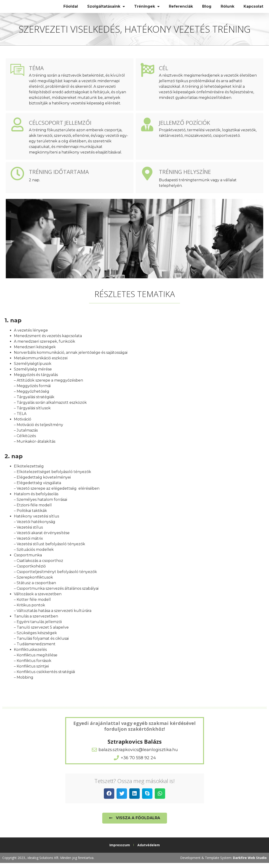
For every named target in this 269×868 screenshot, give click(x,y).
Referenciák (181, 9)
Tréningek (147, 9)
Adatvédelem (149, 850)
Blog (207, 9)
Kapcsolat (253, 9)
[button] (109, 799)
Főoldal (71, 9)
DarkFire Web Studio (250, 863)
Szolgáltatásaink (106, 9)
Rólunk (227, 9)
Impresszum (120, 850)
